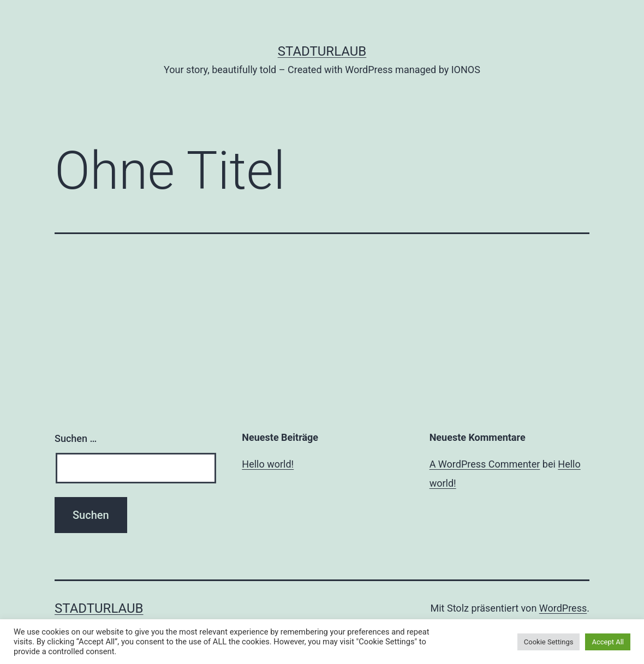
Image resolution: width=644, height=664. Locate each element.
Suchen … (76, 438)
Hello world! (268, 464)
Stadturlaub (322, 51)
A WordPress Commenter (485, 464)
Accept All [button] (608, 642)
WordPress (563, 608)
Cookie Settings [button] (549, 642)
